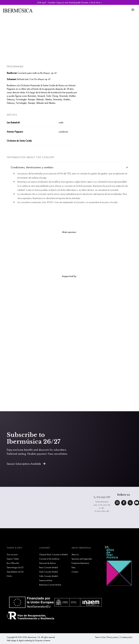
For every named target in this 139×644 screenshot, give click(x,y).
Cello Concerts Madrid (48, 576)
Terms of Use (100, 637)
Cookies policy (126, 637)
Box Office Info (13, 563)
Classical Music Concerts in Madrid (53, 554)
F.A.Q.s (9, 576)
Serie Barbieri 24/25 (15, 572)
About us (75, 554)
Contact (75, 572)
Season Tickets (13, 559)
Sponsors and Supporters (82, 559)
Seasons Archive (46, 580)
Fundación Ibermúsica (80, 563)
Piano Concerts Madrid (48, 567)
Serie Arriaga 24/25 (15, 567)
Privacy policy (113, 637)
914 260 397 (102, 497)
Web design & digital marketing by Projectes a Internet (28, 640)
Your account (12, 554)
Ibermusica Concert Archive (50, 585)
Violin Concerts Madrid (48, 572)
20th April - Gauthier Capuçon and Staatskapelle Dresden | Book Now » (69, 2)
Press (73, 567)
